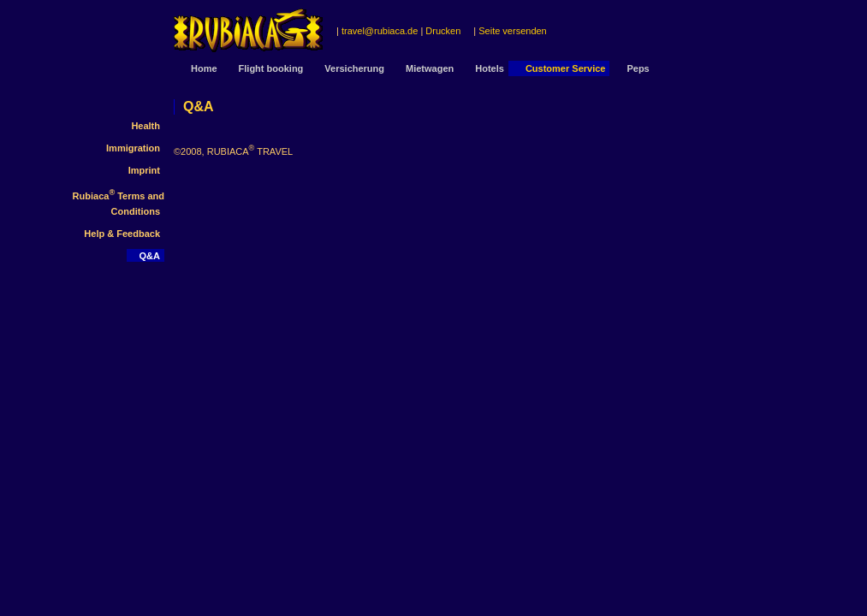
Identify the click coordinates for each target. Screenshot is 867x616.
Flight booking (271, 68)
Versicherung (354, 68)
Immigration (133, 148)
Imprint (144, 170)
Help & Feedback (122, 234)
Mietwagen (430, 68)
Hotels (490, 68)
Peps (638, 68)
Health (145, 126)
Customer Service (566, 68)
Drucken (443, 31)
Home (204, 68)
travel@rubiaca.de (380, 31)
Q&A (150, 256)
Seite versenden (513, 31)
